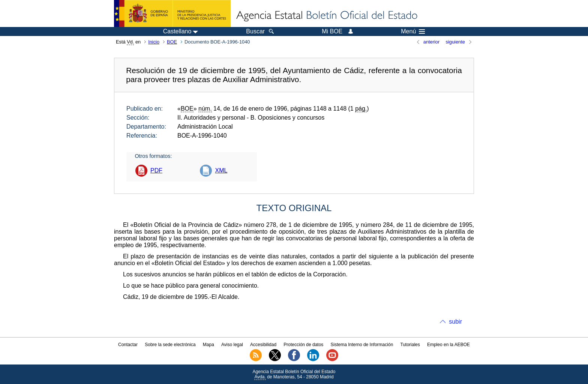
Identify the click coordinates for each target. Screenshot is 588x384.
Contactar (128, 345)
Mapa (208, 345)
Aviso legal (232, 345)
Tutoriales (410, 345)
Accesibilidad (263, 345)
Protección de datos (303, 345)
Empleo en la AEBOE (448, 345)
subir (455, 322)
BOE (172, 42)
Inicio (154, 42)
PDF (156, 170)
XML (221, 170)
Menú (413, 31)
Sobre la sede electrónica (170, 345)
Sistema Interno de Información (362, 345)
